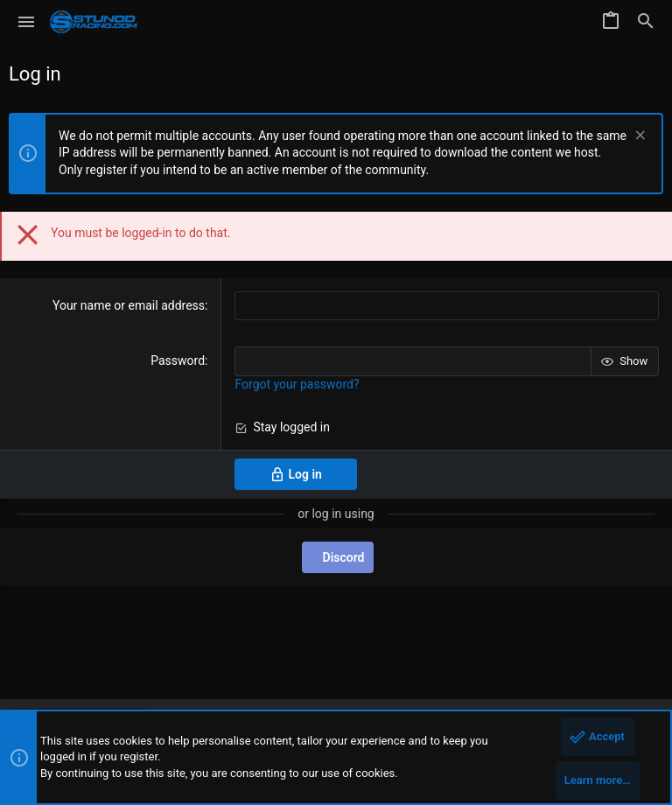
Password (178, 360)
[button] (27, 22)
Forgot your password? (297, 384)
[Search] (646, 22)
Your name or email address (129, 305)
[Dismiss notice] (638, 137)
